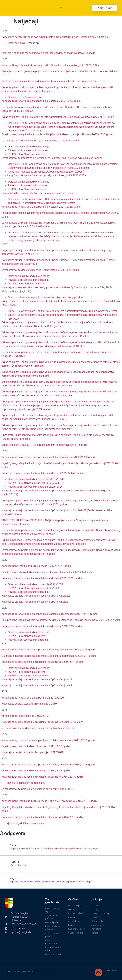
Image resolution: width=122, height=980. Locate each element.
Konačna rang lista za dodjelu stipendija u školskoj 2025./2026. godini (41, 101)
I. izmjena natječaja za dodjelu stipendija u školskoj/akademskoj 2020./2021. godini (49, 656)
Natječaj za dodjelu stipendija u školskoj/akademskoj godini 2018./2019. (42, 722)
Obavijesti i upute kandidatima (25, 97)
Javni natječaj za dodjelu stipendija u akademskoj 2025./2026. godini (41, 141)
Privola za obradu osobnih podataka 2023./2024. (36, 487)
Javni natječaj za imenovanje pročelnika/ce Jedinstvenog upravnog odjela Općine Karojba (52, 158)
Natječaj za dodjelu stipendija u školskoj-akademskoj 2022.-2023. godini (42, 578)
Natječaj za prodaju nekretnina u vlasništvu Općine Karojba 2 (36, 596)
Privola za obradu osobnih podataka (28, 150)
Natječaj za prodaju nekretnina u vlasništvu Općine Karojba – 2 (37, 685)
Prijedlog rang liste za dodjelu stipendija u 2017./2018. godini (36, 746)
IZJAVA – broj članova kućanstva (27, 154)
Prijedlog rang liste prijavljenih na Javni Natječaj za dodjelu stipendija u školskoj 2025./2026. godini (57, 134)
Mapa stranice (111, 970)
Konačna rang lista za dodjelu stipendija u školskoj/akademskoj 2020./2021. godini (48, 650)
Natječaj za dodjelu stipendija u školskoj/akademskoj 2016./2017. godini (42, 777)
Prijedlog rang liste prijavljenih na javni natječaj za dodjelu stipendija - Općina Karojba (51, 882)
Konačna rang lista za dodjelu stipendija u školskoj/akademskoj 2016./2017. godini (48, 765)
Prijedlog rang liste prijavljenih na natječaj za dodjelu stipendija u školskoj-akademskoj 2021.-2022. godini (61, 620)
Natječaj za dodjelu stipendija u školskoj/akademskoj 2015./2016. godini (42, 817)
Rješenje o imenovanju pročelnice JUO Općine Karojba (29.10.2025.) (46, 172)
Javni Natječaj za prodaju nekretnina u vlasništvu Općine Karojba (38, 728)
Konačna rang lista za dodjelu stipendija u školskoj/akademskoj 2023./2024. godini (48, 457)
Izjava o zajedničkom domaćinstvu (26, 783)
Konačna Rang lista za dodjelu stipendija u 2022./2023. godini (37, 566)
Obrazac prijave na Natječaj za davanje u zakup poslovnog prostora (46, 297)
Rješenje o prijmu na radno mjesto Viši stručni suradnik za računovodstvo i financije (48, 53)
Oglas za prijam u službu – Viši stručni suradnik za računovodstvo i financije (44, 445)
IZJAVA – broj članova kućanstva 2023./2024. (34, 483)
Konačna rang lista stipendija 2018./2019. (25, 716)
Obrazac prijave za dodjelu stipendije (29, 147)
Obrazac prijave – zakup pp (23, 43)
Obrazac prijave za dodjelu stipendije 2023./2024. (36, 479)
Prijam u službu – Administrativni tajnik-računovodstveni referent (38, 193)
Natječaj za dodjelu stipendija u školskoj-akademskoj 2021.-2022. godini (42, 626)
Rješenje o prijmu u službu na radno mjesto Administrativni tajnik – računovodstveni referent (53, 81)
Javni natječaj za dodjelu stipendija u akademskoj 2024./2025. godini (41, 270)
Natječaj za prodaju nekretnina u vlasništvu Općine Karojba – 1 (37, 679)
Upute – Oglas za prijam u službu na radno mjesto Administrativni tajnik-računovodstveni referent (63, 311)
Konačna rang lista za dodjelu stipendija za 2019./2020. (33, 698)
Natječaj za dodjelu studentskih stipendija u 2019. (29, 704)
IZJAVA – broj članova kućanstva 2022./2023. (34, 588)
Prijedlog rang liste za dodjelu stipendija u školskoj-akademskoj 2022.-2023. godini (48, 572)
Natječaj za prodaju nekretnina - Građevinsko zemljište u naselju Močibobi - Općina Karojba (54, 849)
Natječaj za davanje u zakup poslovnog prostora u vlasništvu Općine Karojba (45, 287)
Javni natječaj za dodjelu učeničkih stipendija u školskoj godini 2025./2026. (44, 175)
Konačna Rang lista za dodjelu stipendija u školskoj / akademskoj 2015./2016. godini (49, 801)
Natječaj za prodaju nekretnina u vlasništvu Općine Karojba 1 (36, 602)
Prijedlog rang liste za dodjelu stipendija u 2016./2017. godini (36, 771)
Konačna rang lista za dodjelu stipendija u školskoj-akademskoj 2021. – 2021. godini (49, 614)
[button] (61, 8)
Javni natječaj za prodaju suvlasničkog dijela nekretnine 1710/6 (37, 789)
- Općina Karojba (18, 865)
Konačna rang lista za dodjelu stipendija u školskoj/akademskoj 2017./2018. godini (48, 740)
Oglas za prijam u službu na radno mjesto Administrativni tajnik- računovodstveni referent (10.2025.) (58, 117)
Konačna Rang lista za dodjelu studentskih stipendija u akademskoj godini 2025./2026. (51, 65)
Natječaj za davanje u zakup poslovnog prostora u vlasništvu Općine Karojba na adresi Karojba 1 (56, 37)
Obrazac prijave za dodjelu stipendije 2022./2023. (36, 584)
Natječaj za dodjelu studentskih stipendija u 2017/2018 (33, 752)
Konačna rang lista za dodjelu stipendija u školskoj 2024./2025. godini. (41, 207)
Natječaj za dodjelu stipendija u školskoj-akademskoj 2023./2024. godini (42, 473)
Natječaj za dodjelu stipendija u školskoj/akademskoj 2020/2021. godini (42, 662)
